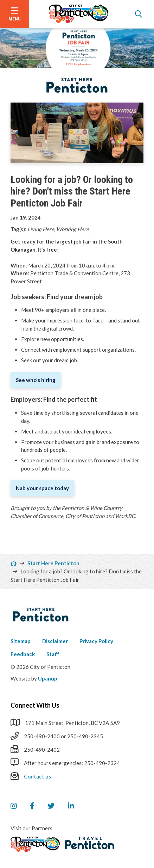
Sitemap (21, 641)
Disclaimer (55, 641)
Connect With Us (35, 705)
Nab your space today (42, 488)
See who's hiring (36, 380)
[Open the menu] (15, 14)
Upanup (48, 678)
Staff (53, 654)
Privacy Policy (96, 641)
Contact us (37, 776)
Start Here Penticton (53, 563)
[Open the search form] (139, 14)
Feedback (23, 654)
